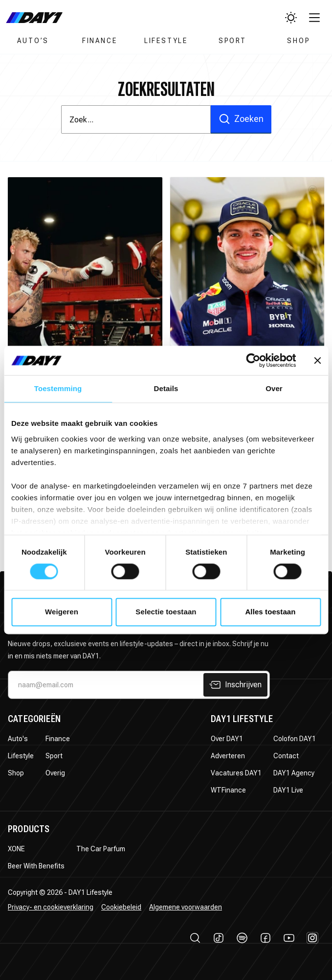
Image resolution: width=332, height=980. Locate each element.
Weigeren (62, 612)
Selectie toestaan (166, 612)
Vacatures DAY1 (236, 773)
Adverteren (228, 756)
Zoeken (241, 119)
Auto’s (33, 41)
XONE (16, 849)
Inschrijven (235, 685)
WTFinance (228, 790)
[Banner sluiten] (317, 360)
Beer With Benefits (36, 866)
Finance (100, 41)
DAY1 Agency (294, 773)
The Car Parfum (101, 849)
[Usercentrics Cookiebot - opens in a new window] (253, 360)
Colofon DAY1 (295, 739)
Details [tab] (166, 388)
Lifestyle (166, 41)
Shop (299, 41)
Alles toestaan (270, 612)
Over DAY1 (227, 739)
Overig (55, 773)
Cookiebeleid (121, 907)
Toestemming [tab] (58, 388)
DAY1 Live (288, 790)
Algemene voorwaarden (186, 907)
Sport (232, 41)
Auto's (18, 739)
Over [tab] (274, 388)
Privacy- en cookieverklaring (51, 907)
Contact (286, 756)
